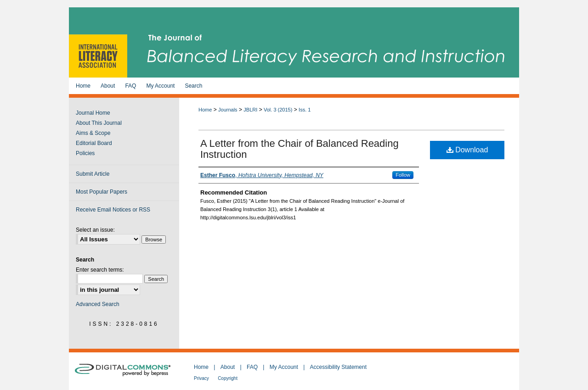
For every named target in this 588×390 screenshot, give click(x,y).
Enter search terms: (100, 270)
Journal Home (93, 113)
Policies (85, 153)
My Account (284, 367)
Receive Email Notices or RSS (113, 210)
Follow (403, 175)
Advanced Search (98, 304)
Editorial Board (94, 143)
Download (467, 150)
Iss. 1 (305, 110)
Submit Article (93, 174)
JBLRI (250, 110)
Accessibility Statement (338, 367)
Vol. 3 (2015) (278, 110)
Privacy (201, 378)
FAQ (252, 367)
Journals (228, 110)
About (228, 367)
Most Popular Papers (102, 192)
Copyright (228, 378)
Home (205, 110)
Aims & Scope (93, 133)
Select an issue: (95, 230)
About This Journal (99, 123)
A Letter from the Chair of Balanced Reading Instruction (300, 149)
